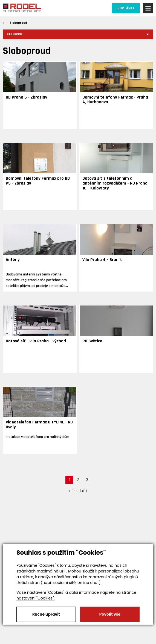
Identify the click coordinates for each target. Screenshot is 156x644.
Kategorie (15, 34)
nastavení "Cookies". (35, 598)
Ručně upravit (46, 614)
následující (78, 491)
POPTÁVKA (126, 8)
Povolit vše (110, 614)
